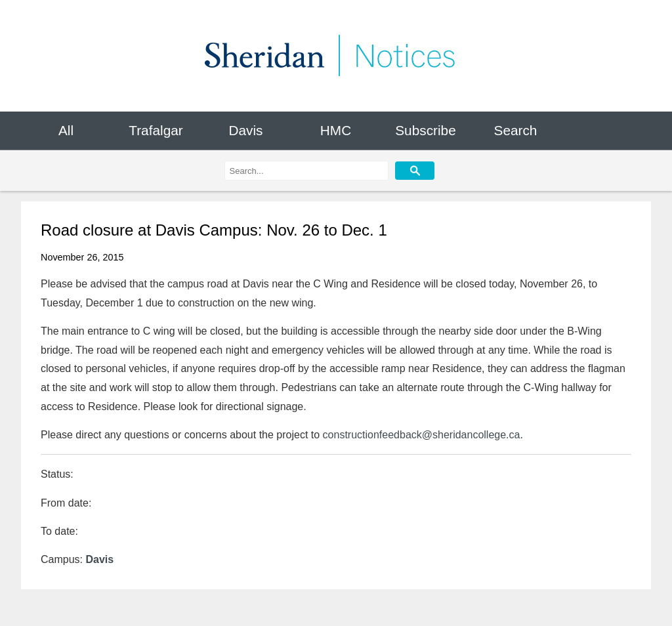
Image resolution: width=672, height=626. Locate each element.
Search (516, 130)
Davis (245, 130)
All (66, 130)
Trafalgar (156, 130)
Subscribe (425, 130)
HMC (336, 130)
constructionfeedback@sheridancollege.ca (422, 435)
